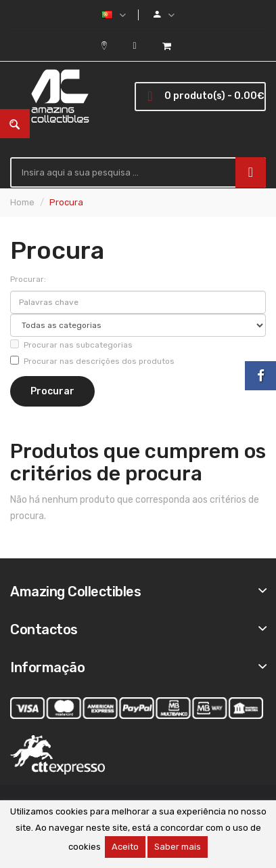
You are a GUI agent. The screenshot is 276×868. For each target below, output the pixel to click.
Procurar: (28, 279)
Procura (66, 202)
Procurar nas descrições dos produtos (92, 361)
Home (22, 202)
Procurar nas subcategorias (71, 345)
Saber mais (178, 847)
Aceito (125, 847)
